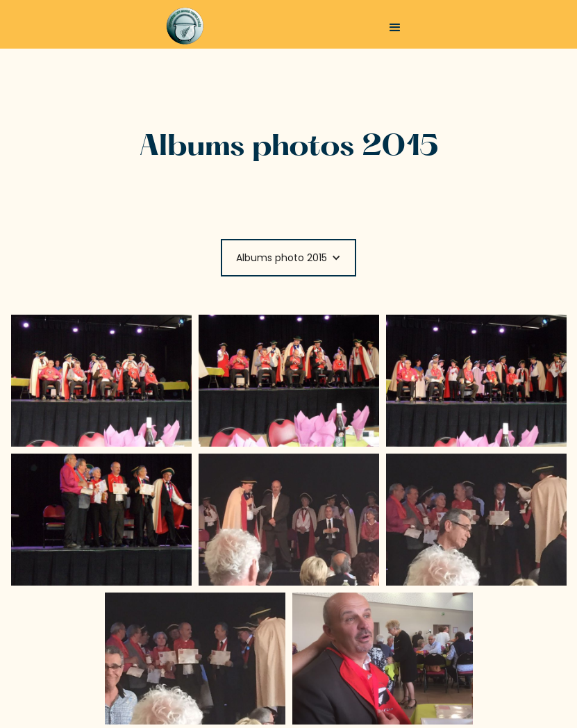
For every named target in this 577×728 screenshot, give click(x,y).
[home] (205, 26)
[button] (395, 28)
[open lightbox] (101, 381)
